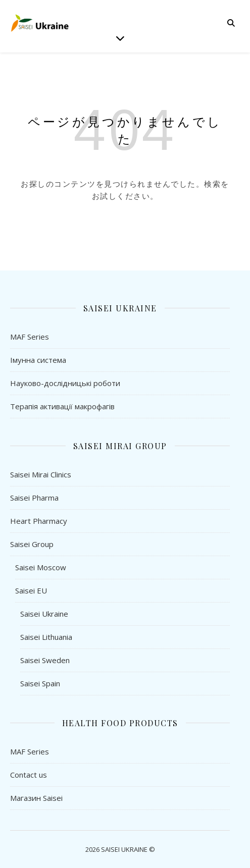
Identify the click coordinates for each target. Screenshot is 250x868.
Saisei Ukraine (44, 614)
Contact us (29, 775)
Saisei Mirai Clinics (41, 474)
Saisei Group (32, 544)
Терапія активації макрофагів (62, 406)
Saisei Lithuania (46, 637)
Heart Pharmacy (39, 521)
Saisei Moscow (41, 567)
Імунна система (38, 360)
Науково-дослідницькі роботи (65, 383)
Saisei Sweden (45, 660)
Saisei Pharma (34, 498)
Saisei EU (31, 590)
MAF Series (30, 337)
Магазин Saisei (36, 798)
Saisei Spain (40, 683)
